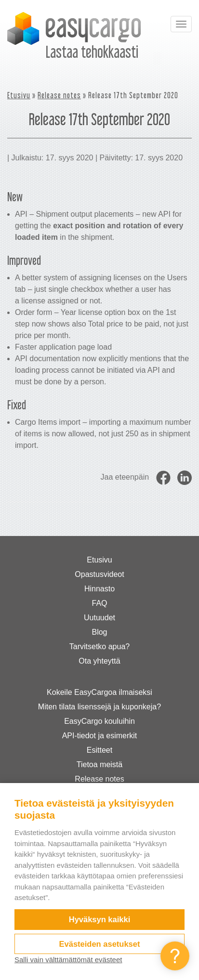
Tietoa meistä (99, 764)
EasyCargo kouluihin (99, 721)
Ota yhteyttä (99, 661)
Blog (99, 632)
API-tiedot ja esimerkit (100, 736)
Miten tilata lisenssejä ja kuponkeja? (99, 707)
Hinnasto (99, 589)
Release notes (59, 95)
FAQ (99, 603)
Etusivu (19, 95)
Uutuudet (99, 618)
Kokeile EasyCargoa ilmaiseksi (99, 692)
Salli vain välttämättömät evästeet (68, 960)
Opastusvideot (99, 574)
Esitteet (99, 750)
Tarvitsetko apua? (99, 647)
